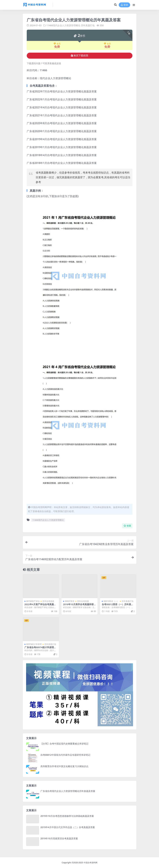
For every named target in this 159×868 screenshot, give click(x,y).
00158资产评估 (33, 601)
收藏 (127, 526)
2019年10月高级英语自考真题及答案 (59, 838)
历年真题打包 (88, 25)
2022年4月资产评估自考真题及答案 (40, 606)
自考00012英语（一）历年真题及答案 (118, 606)
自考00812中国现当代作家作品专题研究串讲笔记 (65, 755)
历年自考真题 (48, 601)
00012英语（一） (111, 601)
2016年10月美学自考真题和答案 (78, 606)
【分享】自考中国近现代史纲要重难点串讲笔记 (64, 744)
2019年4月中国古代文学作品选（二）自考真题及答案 (68, 827)
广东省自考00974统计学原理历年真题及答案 (40, 649)
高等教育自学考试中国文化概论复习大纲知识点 (64, 766)
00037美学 (70, 601)
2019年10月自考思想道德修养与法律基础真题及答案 (67, 816)
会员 (57, 44)
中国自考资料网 (91, 863)
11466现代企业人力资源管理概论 (63, 25)
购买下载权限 (79, 56)
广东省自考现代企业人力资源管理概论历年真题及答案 (68, 791)
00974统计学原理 (34, 644)
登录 (124, 5)
